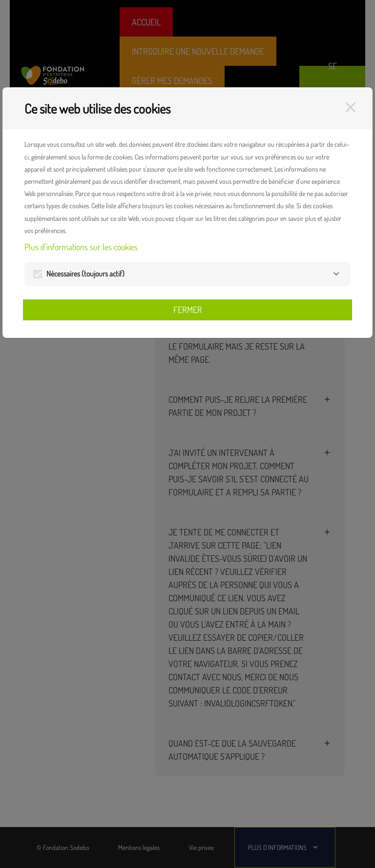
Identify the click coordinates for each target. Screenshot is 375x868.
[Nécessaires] (336, 274)
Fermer (188, 310)
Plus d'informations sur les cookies (81, 247)
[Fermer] (351, 107)
